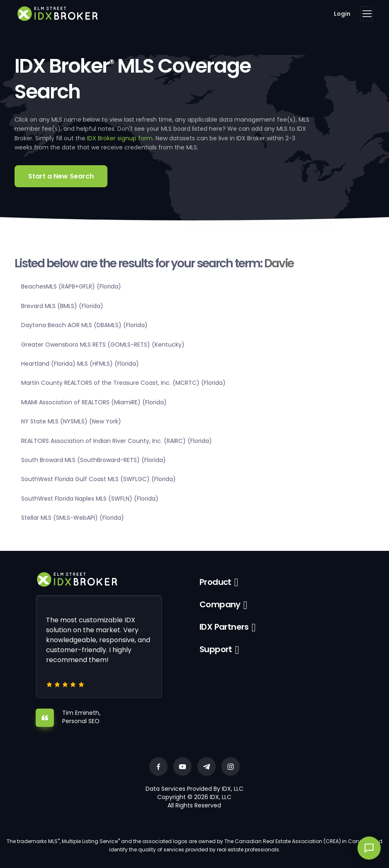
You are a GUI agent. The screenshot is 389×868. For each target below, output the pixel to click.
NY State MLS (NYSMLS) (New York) (71, 421)
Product (215, 582)
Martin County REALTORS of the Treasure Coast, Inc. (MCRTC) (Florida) (123, 383)
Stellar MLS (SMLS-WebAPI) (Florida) (73, 518)
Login (342, 14)
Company (220, 604)
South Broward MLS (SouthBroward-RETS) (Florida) (94, 460)
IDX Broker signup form (120, 138)
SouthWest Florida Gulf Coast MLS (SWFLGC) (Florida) (98, 479)
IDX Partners (224, 627)
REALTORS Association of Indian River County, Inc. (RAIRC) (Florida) (117, 441)
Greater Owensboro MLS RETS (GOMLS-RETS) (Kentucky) (103, 345)
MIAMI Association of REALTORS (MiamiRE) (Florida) (94, 402)
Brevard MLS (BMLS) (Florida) (62, 306)
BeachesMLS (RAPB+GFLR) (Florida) (71, 286)
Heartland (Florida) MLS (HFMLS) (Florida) (80, 364)
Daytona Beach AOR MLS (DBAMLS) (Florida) (84, 325)
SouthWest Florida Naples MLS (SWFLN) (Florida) (90, 499)
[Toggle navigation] (367, 14)
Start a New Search (61, 176)
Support (216, 649)
